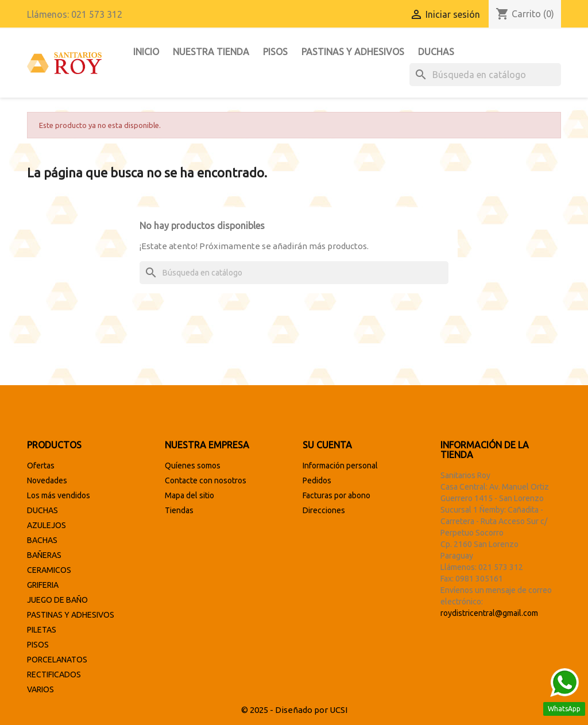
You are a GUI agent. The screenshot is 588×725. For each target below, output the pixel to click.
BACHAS (42, 540)
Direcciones (324, 510)
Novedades (47, 480)
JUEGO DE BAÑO (57, 600)
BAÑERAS (44, 555)
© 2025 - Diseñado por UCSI (294, 710)
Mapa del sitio (189, 495)
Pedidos (317, 480)
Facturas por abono (336, 495)
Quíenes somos (193, 466)
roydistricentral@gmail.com (489, 613)
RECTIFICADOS (54, 674)
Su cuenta (327, 445)
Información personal (340, 466)
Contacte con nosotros (206, 480)
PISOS (275, 52)
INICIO (146, 52)
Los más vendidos (59, 495)
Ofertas (41, 466)
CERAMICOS (49, 570)
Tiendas (179, 510)
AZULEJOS (47, 525)
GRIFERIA (43, 585)
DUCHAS (436, 52)
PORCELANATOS (57, 660)
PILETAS (42, 630)
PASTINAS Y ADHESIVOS (353, 52)
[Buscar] (485, 75)
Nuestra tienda (211, 52)
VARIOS (40, 689)
